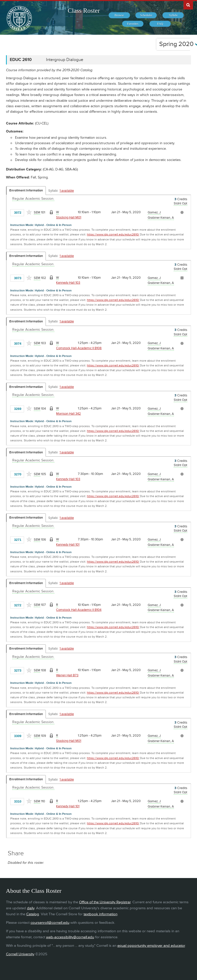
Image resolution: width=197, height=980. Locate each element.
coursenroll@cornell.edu (50, 923)
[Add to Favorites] (29, 212)
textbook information (101, 914)
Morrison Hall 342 (68, 414)
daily (31, 908)
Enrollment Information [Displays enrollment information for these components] (26, 190)
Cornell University (20, 954)
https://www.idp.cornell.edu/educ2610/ (113, 235)
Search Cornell (188, 5)
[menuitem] (119, 15)
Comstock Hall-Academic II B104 (79, 610)
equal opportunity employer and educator (151, 946)
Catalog (33, 914)
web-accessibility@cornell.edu (70, 937)
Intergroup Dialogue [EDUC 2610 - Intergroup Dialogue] (65, 60)
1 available (67, 191)
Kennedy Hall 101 (68, 545)
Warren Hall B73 (67, 675)
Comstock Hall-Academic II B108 (79, 348)
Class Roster (84, 11)
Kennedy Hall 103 (68, 283)
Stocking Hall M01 (69, 217)
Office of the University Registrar (105, 902)
